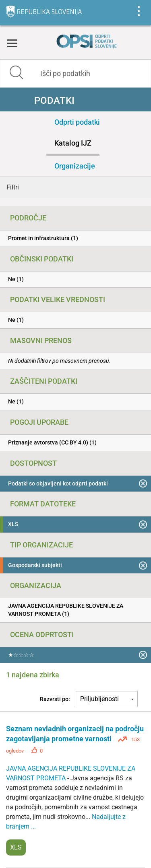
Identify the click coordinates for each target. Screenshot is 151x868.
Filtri (13, 187)
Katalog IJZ (73, 143)
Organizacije (75, 166)
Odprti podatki (77, 122)
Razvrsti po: (55, 699)
